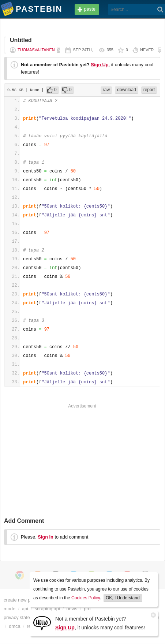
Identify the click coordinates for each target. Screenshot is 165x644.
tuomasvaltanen (36, 50)
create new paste (21, 600)
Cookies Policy (86, 598)
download (126, 90)
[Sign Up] (42, 623)
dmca (14, 626)
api (25, 609)
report (149, 90)
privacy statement (22, 617)
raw (106, 90)
